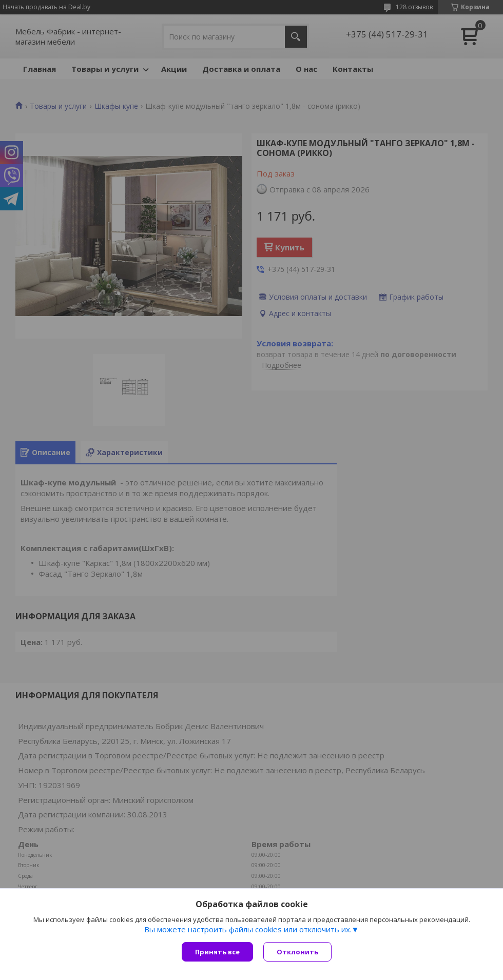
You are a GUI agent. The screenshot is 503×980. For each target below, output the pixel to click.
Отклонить (297, 952)
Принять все (217, 952)
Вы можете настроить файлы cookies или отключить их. (248, 929)
